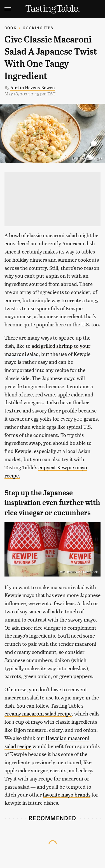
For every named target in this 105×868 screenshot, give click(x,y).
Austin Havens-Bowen (33, 87)
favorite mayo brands (67, 794)
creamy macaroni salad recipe (38, 713)
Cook (11, 28)
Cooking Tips (38, 28)
